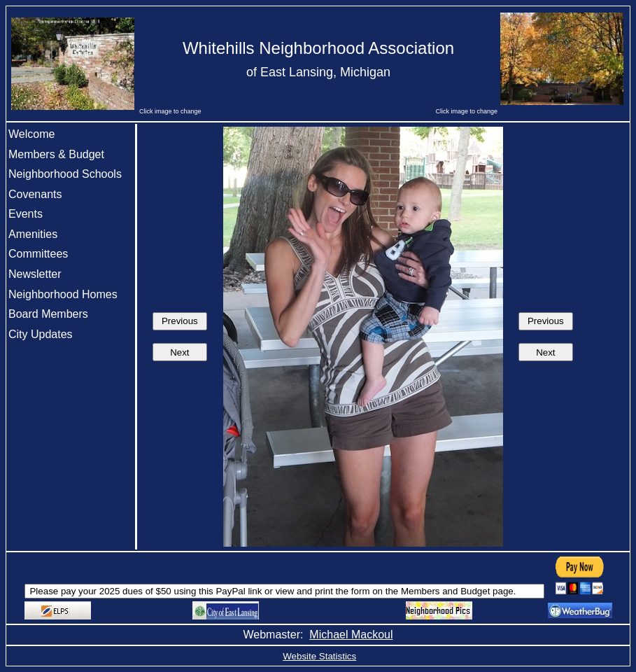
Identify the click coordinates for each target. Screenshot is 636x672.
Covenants (35, 194)
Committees (38, 254)
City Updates (41, 334)
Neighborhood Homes (63, 294)
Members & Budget (56, 154)
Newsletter (35, 274)
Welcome (31, 134)
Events (26, 214)
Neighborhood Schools (65, 174)
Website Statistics (319, 656)
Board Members (48, 314)
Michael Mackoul (351, 635)
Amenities (33, 234)
